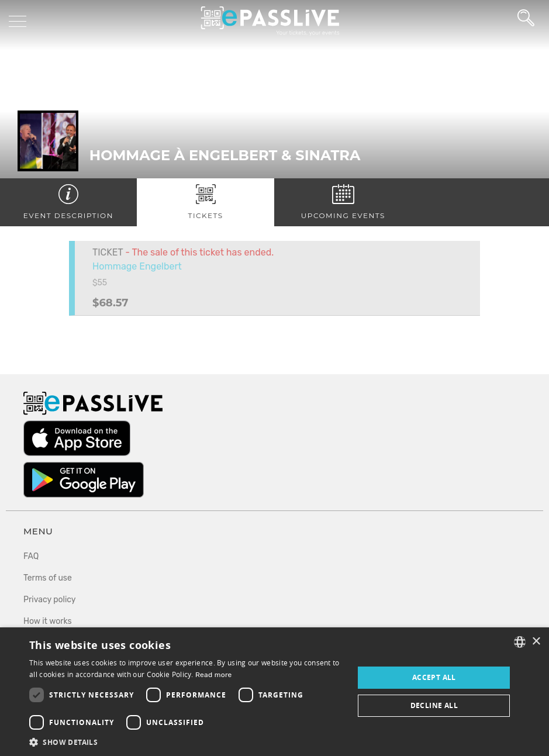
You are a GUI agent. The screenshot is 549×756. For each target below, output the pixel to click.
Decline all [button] (434, 705)
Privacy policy (50, 600)
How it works (48, 621)
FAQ (31, 556)
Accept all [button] (434, 677)
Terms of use (48, 578)
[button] (187, 742)
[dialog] (274, 692)
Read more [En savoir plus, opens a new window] (214, 675)
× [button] (536, 642)
